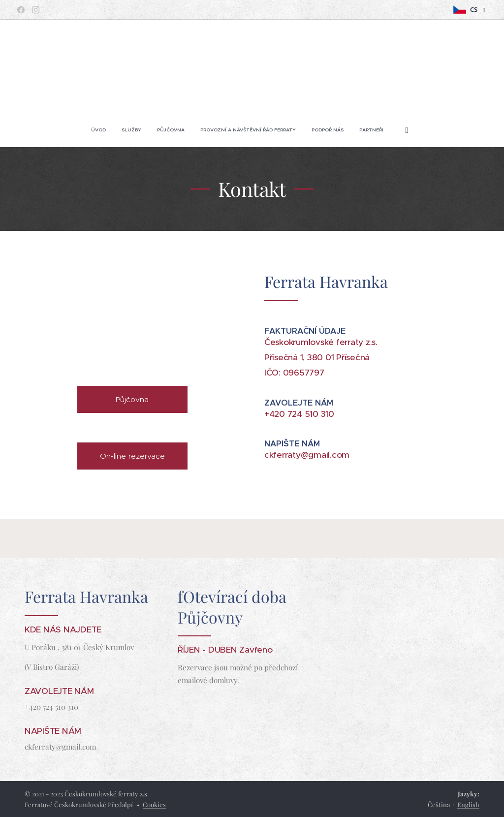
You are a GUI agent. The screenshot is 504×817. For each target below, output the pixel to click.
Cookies (154, 804)
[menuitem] (201, 130)
